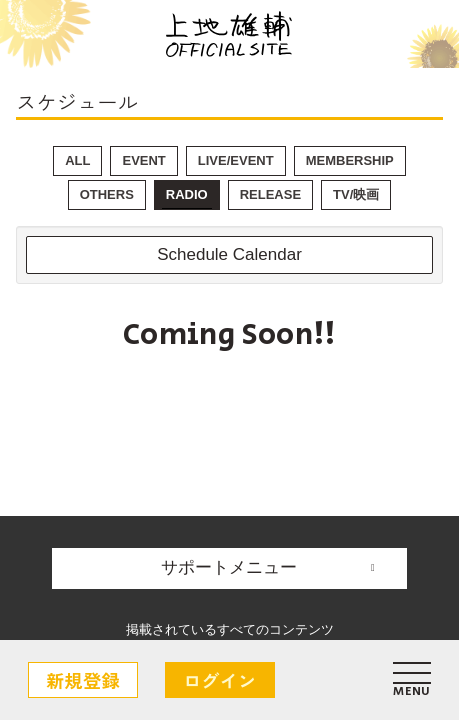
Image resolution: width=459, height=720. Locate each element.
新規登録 (83, 680)
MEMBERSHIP (350, 160)
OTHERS (107, 194)
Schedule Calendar (229, 254)
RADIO (187, 194)
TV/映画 (356, 194)
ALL (77, 160)
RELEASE (270, 194)
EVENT (143, 160)
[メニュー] (412, 680)
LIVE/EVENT (236, 160)
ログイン (220, 680)
